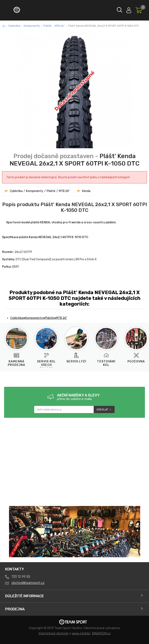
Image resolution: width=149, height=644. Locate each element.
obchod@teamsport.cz (28, 583)
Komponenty (32, 26)
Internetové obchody (54, 633)
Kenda (86, 191)
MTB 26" (60, 26)
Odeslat (102, 409)
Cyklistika (14, 26)
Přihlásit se (129, 9)
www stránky (81, 633)
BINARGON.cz (101, 633)
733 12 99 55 (21, 577)
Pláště (47, 26)
